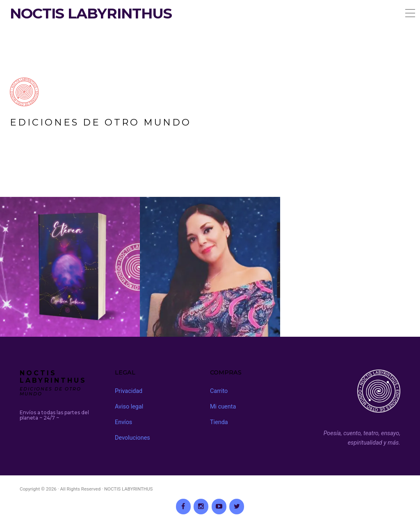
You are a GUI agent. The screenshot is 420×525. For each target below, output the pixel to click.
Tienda (219, 422)
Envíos (123, 422)
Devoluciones (132, 438)
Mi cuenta (223, 407)
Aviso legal (129, 407)
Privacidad (129, 391)
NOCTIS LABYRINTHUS (91, 14)
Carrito (219, 391)
